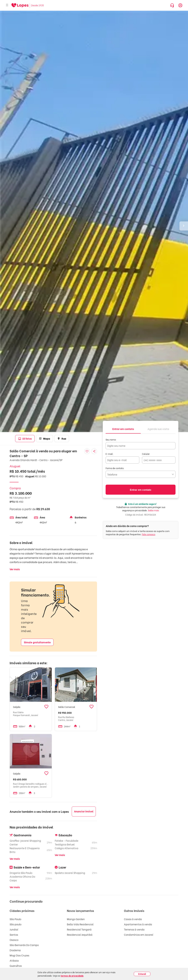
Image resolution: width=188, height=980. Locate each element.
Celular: (146, 454)
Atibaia (14, 960)
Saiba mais (153, 510)
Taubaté (15, 976)
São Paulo (15, 919)
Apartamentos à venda (138, 924)
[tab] (123, 429)
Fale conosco (148, 534)
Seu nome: (111, 440)
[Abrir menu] (7, 5)
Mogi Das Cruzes (19, 955)
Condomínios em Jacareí (139, 935)
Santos (14, 935)
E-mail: (110, 454)
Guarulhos (16, 966)
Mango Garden (76, 919)
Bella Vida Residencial (80, 924)
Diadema (15, 950)
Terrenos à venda (134, 929)
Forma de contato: (115, 468)
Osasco (14, 940)
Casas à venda (133, 919)
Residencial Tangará (79, 929)
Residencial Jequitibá (80, 935)
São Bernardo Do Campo (24, 945)
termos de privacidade (72, 976)
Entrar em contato (141, 490)
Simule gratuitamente (37, 642)
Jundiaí (14, 929)
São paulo (16, 924)
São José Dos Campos (22, 971)
